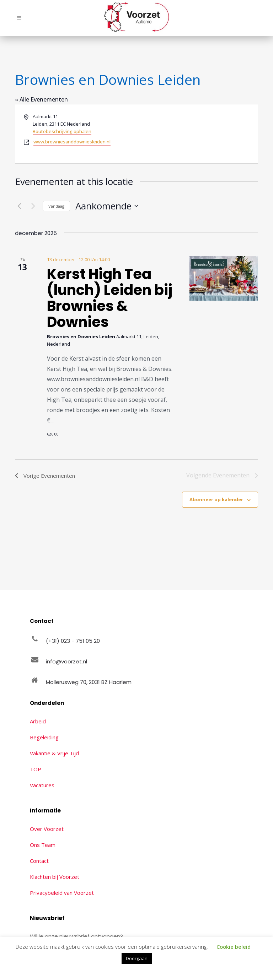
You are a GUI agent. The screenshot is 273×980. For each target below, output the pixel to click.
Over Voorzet (47, 829)
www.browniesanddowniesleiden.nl (72, 142)
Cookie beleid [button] (234, 947)
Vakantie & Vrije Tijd (54, 753)
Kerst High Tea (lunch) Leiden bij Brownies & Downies (110, 298)
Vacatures (42, 785)
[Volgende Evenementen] (33, 206)
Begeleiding (44, 737)
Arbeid (38, 721)
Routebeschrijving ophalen (62, 131)
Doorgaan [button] (137, 958)
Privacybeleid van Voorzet (62, 893)
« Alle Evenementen (41, 99)
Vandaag (56, 206)
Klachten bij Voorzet (55, 877)
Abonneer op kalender (216, 499)
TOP (36, 769)
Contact (39, 861)
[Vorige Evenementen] (19, 206)
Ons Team (43, 845)
